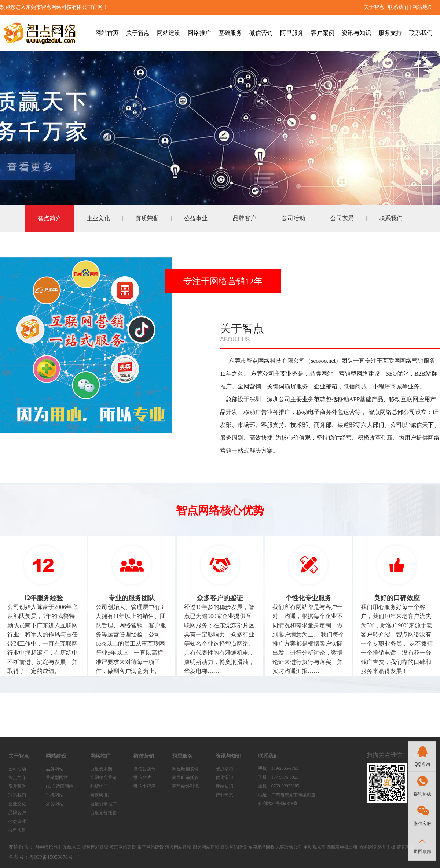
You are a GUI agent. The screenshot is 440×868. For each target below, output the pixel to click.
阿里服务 (292, 33)
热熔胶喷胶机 (372, 847)
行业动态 (224, 795)
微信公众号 (144, 769)
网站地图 (422, 7)
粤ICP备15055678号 (51, 857)
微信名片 (142, 777)
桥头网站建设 (234, 847)
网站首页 (107, 33)
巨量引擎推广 (103, 804)
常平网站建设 (151, 847)
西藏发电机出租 (342, 847)
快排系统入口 (67, 847)
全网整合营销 (103, 777)
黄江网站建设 (123, 847)
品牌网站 (55, 769)
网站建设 (169, 33)
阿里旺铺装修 (186, 769)
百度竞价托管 (103, 813)
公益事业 (196, 218)
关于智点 (374, 7)
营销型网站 (57, 777)
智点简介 (49, 218)
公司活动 (293, 218)
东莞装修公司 (289, 847)
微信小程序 (144, 786)
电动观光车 (315, 847)
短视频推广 (101, 795)
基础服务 (230, 33)
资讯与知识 (356, 33)
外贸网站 (55, 804)
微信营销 (261, 33)
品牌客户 (245, 218)
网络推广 (199, 33)
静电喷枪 (44, 847)
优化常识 (224, 777)
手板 (391, 847)
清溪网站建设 (178, 847)
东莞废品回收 (261, 847)
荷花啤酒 (406, 847)
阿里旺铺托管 (186, 777)
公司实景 (342, 218)
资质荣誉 (147, 218)
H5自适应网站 (60, 786)
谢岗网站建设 (206, 847)
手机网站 (55, 795)
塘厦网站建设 (95, 847)
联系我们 (398, 7)
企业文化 (98, 218)
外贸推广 (99, 786)
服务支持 (390, 33)
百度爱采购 (101, 769)
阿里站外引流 (186, 786)
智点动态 (224, 769)
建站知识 (224, 786)
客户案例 (323, 33)
